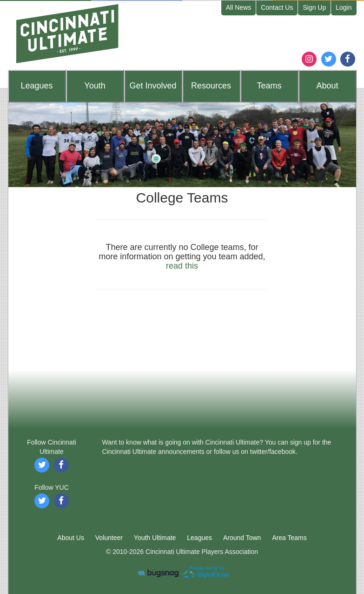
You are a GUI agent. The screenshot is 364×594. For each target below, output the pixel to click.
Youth (95, 86)
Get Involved (153, 86)
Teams (269, 86)
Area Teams (289, 538)
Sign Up (314, 7)
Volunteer (109, 538)
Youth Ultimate (155, 538)
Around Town (242, 538)
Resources (211, 86)
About (327, 86)
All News (238, 7)
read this (182, 266)
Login (344, 7)
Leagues (36, 86)
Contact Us (277, 7)
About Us (71, 538)
